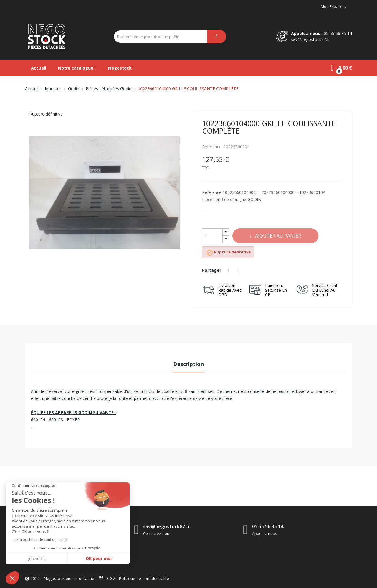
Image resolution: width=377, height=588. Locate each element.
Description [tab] (188, 364)
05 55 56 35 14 (338, 33)
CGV (111, 578)
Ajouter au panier (278, 236)
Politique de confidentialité (144, 578)
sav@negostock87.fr (310, 39)
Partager (229, 270)
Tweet (240, 270)
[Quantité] (212, 236)
